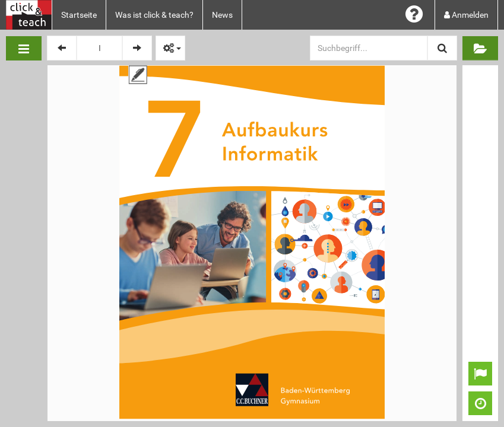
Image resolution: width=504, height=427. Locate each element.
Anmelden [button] (466, 15)
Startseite (79, 15)
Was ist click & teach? (154, 15)
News (222, 15)
